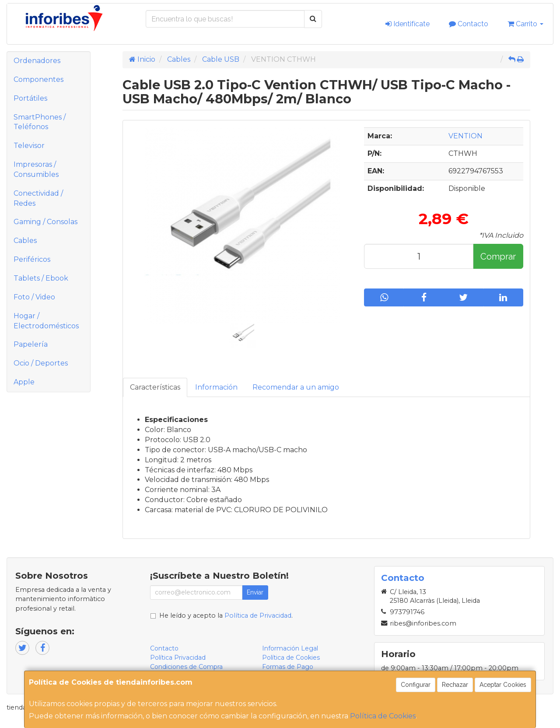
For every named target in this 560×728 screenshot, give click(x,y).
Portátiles (30, 98)
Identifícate (408, 24)
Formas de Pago (288, 667)
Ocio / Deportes (41, 363)
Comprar (498, 257)
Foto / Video (34, 297)
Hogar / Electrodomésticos (46, 321)
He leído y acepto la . (226, 615)
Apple (24, 382)
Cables (25, 241)
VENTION (465, 136)
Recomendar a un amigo (296, 387)
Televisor (29, 146)
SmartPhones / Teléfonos (40, 122)
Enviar (255, 592)
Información (216, 387)
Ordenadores (37, 61)
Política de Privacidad (258, 615)
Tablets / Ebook (41, 278)
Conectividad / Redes (38, 198)
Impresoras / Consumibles (36, 169)
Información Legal (290, 648)
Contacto (469, 24)
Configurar (416, 685)
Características (155, 387)
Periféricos (32, 259)
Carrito (525, 24)
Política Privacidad (178, 658)
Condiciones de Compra (186, 667)
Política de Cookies (383, 716)
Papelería (31, 344)
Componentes (38, 79)
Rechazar (455, 685)
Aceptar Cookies (503, 685)
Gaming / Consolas (45, 222)
